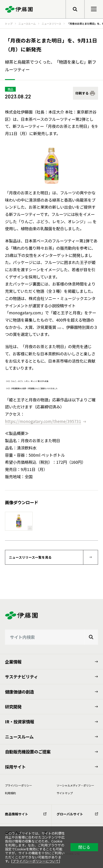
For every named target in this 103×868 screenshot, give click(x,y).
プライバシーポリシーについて (36, 861)
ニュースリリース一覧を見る (30, 557)
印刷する (82, 93)
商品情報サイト (26, 814)
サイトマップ (65, 793)
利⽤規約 (10, 793)
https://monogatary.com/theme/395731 (43, 421)
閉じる (84, 847)
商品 (10, 89)
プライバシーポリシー (18, 785)
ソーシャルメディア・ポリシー (75, 785)
